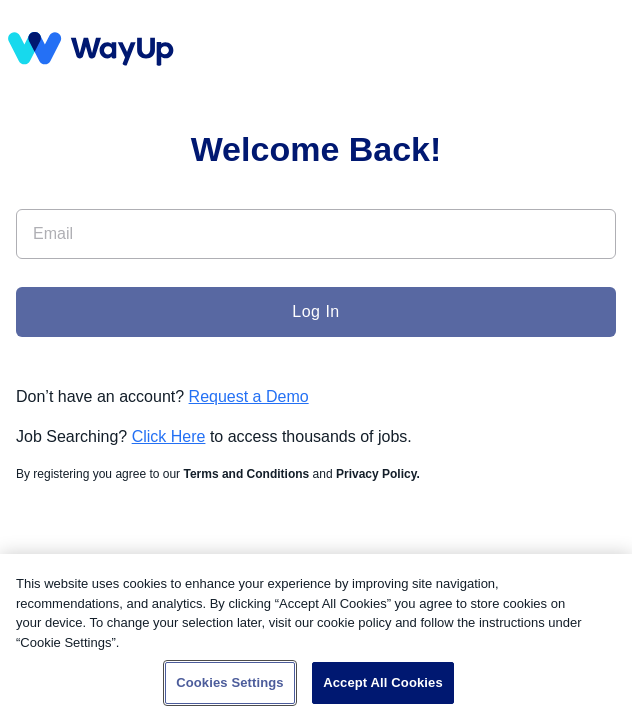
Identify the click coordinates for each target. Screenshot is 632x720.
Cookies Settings (230, 682)
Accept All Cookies (383, 682)
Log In (315, 311)
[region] (316, 637)
